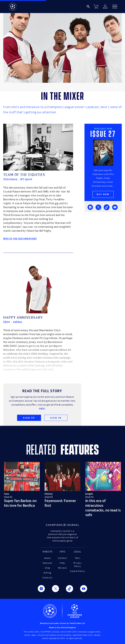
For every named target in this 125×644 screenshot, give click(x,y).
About (48, 558)
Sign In (56, 418)
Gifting (48, 573)
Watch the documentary (20, 239)
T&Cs (78, 558)
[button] (115, 7)
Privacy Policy (78, 565)
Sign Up (29, 418)
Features (48, 563)
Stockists (47, 578)
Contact (62, 558)
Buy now (103, 194)
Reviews (63, 568)
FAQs (62, 563)
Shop (48, 568)
